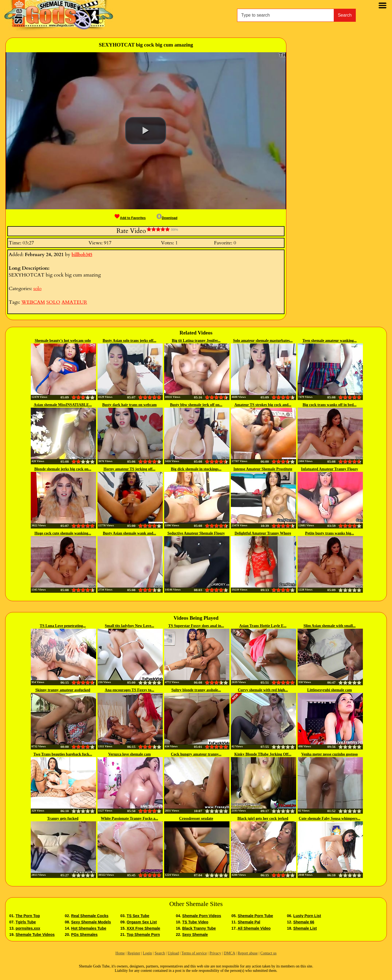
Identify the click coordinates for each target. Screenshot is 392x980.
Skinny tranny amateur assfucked (63, 690)
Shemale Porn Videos (202, 916)
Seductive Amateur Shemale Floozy (196, 533)
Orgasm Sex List (142, 922)
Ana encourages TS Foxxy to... (129, 690)
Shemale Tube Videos (35, 935)
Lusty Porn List (307, 916)
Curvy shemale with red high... (263, 690)
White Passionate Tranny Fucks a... (129, 818)
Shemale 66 (304, 922)
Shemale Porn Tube (255, 916)
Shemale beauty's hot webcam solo (63, 341)
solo (37, 289)
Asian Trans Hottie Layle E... (263, 626)
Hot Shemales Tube (89, 928)
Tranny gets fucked (63, 818)
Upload (173, 953)
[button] (146, 131)
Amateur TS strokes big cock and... (263, 405)
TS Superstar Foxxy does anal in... (196, 626)
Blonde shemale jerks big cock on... (63, 469)
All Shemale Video (254, 928)
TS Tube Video (195, 922)
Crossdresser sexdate (196, 818)
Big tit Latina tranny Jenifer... (196, 341)
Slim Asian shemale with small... (330, 626)
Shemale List (305, 928)
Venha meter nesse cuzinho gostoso (330, 754)
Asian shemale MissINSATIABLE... (63, 405)
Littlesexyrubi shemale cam (329, 690)
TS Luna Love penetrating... (63, 626)
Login (147, 953)
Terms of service (194, 953)
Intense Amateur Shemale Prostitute (263, 469)
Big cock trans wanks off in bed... (330, 405)
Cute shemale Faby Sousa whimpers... (330, 818)
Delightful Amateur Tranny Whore (263, 533)
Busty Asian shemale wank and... (130, 533)
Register (134, 953)
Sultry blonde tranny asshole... (196, 690)
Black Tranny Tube (199, 928)
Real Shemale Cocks (90, 916)
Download (167, 218)
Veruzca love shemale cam (129, 754)
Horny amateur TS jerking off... (129, 469)
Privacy (215, 953)
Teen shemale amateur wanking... (330, 341)
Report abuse (248, 953)
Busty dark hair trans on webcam (129, 405)
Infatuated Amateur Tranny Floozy (330, 469)
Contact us (268, 953)
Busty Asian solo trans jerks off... (129, 341)
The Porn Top (28, 916)
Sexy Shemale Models (91, 922)
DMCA (229, 953)
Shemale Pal (249, 922)
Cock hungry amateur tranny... (196, 754)
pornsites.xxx (28, 928)
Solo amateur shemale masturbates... (263, 341)
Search (345, 15)
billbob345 (82, 255)
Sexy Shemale (195, 935)
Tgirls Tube (26, 922)
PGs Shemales (84, 935)
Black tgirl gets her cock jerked (263, 818)
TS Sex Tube (138, 916)
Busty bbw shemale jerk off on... (196, 405)
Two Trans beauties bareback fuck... (63, 754)
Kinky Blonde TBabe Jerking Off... (263, 754)
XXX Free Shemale (143, 928)
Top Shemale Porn (143, 935)
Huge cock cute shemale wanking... (63, 533)
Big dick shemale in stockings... (196, 469)
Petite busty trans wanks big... (330, 533)
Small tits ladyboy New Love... (129, 626)
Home (120, 953)
